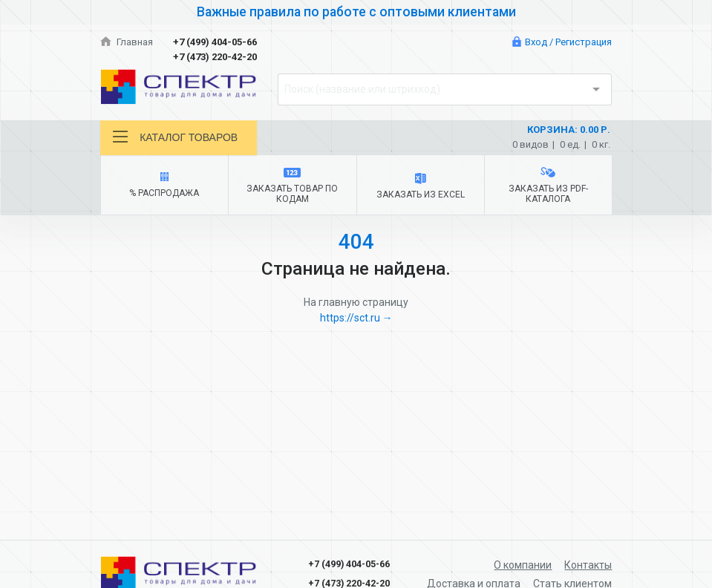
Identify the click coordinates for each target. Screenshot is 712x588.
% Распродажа (164, 185)
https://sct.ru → (356, 318)
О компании (523, 565)
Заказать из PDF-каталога (548, 186)
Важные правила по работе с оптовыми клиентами (356, 12)
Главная (127, 42)
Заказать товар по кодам (292, 186)
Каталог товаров (175, 137)
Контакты (588, 565)
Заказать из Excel (421, 186)
